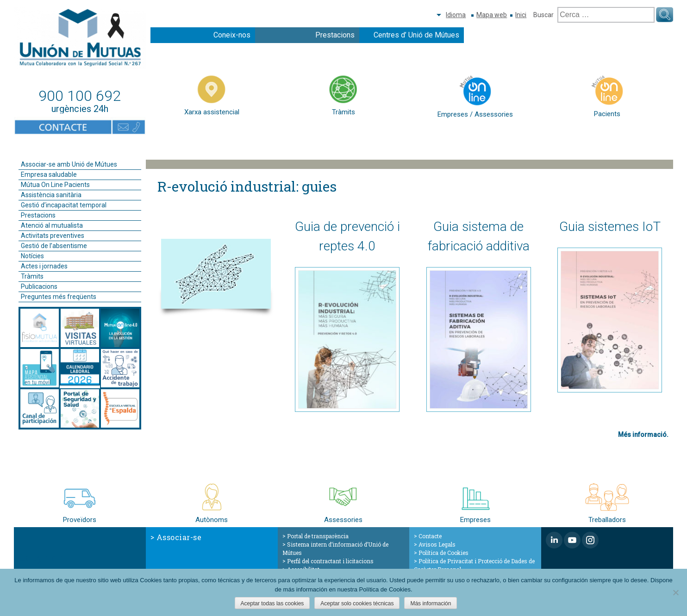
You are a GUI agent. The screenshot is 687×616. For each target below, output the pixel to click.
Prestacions (335, 35)
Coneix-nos (232, 35)
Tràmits (32, 276)
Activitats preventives (53, 236)
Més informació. (643, 435)
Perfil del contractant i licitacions (330, 561)
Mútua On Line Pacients (55, 185)
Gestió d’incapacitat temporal (64, 205)
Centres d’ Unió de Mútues (416, 35)
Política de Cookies (443, 553)
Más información (431, 604)
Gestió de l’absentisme (54, 246)
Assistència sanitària (51, 195)
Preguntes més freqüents (59, 297)
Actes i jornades (44, 266)
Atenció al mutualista (52, 225)
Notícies (32, 256)
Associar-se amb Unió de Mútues (69, 164)
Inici (521, 15)
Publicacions (39, 286)
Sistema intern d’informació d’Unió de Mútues (335, 548)
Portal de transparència (318, 536)
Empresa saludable (49, 174)
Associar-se (179, 537)
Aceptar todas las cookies (272, 604)
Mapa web (492, 15)
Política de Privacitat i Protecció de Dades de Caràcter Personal (474, 565)
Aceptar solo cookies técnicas (357, 604)
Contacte (430, 536)
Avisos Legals (437, 544)
